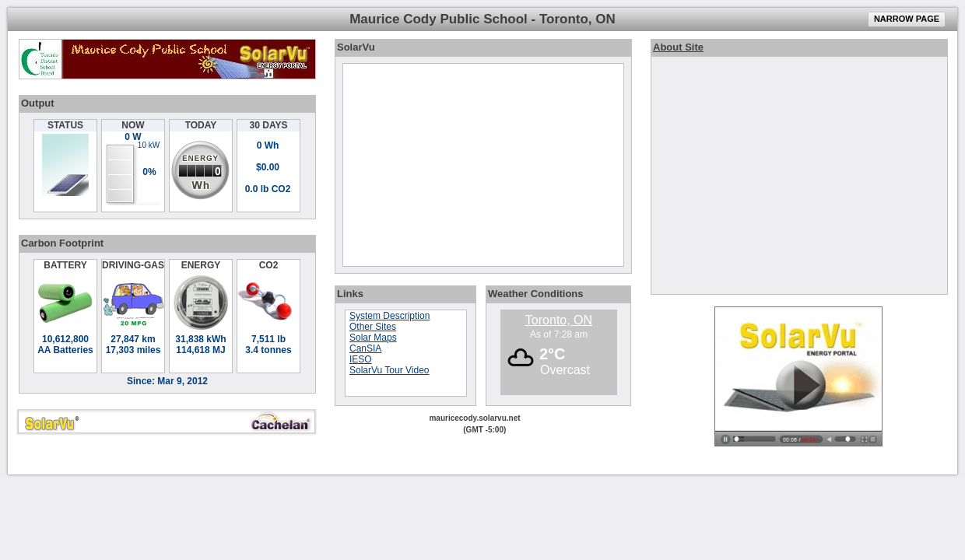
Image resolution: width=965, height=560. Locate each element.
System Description (390, 316)
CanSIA (365, 348)
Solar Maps (373, 338)
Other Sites (373, 327)
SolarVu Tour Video (390, 370)
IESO (361, 359)
